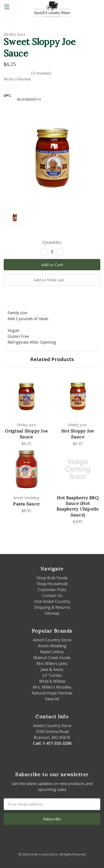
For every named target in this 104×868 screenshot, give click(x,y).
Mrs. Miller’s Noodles (52, 687)
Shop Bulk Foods (52, 578)
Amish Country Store (52, 640)
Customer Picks (52, 590)
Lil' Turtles (52, 675)
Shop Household (52, 584)
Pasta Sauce (26, 504)
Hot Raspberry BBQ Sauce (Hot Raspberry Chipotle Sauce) (78, 506)
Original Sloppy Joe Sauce (26, 434)
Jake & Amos (52, 669)
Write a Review (17, 79)
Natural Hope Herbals (52, 693)
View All (52, 699)
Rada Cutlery (52, 652)
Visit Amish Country (52, 601)
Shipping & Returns (52, 607)
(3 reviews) (41, 73)
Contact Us (52, 596)
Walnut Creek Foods (52, 658)
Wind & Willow (52, 681)
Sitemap (52, 613)
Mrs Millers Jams (52, 664)
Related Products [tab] (52, 359)
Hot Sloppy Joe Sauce (78, 434)
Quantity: (52, 242)
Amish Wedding (52, 646)
